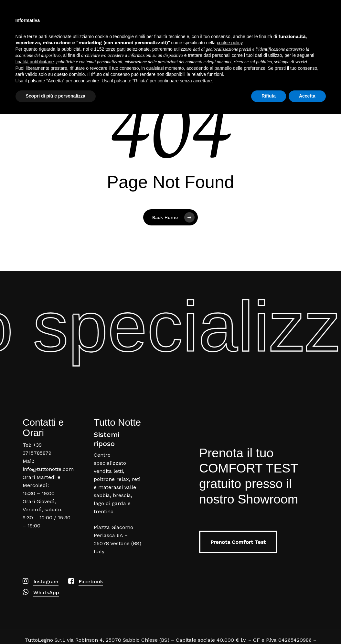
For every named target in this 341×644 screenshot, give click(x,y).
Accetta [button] (307, 626)
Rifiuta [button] (269, 626)
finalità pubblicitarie (35, 592)
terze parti (115, 579)
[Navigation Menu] (326, 24)
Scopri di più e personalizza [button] (56, 626)
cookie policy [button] (230, 573)
